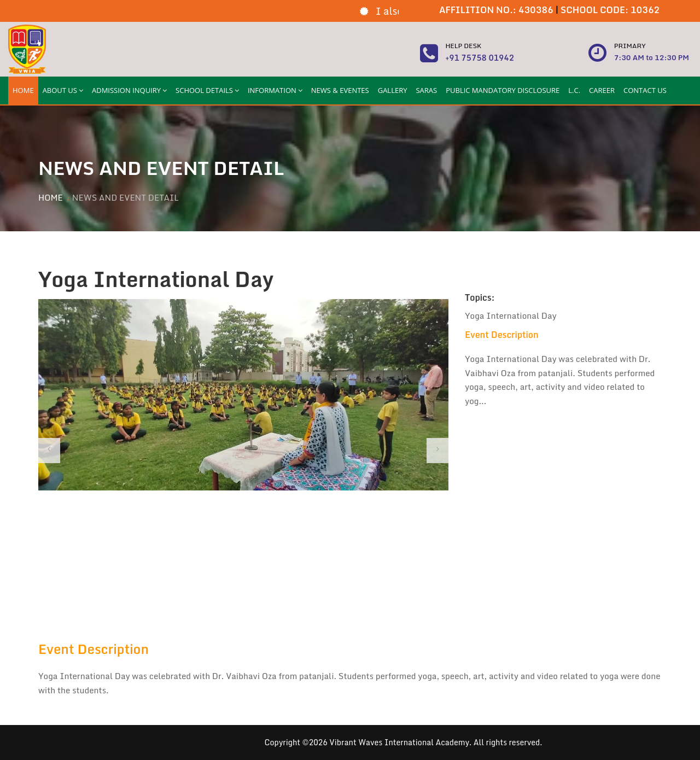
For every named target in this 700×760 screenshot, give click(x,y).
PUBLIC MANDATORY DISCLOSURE (503, 90)
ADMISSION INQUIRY (129, 90)
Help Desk (463, 46)
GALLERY (393, 90)
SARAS (426, 90)
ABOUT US (63, 90)
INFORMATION (275, 90)
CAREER (602, 90)
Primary (630, 46)
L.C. (574, 90)
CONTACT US (645, 90)
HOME (23, 90)
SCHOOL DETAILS (207, 90)
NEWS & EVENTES (340, 90)
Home (51, 197)
